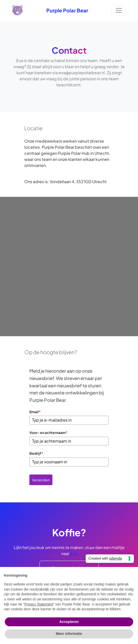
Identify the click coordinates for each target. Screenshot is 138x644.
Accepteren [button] (69, 622)
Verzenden (41, 480)
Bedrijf (36, 453)
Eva (74, 553)
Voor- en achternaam (48, 432)
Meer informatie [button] (69, 634)
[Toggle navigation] (119, 10)
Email (35, 412)
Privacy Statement (39, 604)
